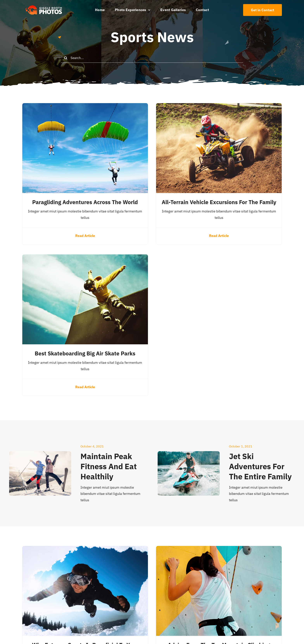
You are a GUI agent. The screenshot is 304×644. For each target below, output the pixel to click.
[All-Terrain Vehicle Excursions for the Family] (219, 106)
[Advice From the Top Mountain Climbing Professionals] (219, 549)
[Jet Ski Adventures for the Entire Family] (189, 454)
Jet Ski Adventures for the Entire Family (260, 466)
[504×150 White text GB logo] (44, 5)
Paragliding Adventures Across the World (85, 202)
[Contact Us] (263, 10)
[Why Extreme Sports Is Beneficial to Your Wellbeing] (85, 549)
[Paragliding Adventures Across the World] (85, 106)
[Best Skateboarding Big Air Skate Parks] (85, 257)
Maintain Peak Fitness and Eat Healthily (109, 466)
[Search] (66, 58)
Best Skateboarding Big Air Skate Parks (85, 353)
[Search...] (152, 58)
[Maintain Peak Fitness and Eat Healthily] (40, 454)
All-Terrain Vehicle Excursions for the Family (219, 202)
